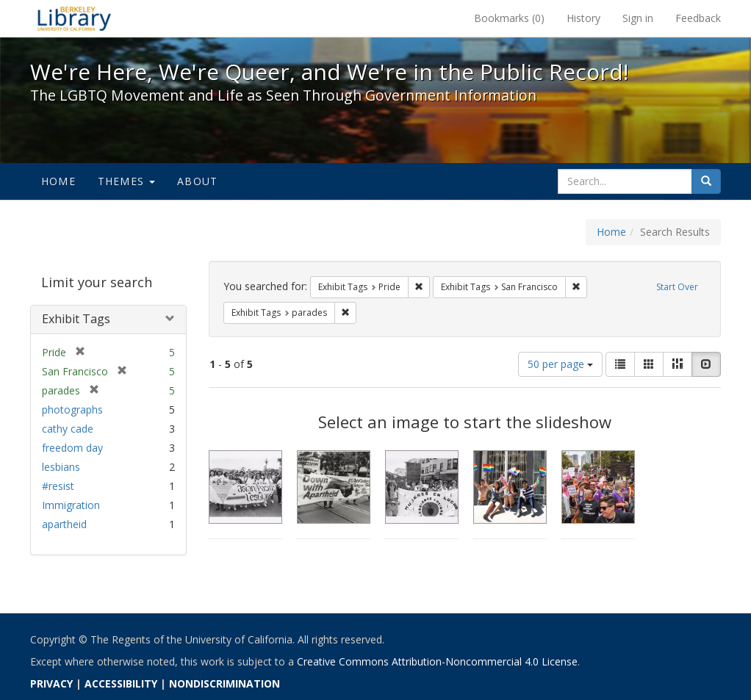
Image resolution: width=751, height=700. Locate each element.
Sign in (638, 18)
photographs (72, 409)
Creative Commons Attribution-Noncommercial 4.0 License (437, 661)
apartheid (64, 524)
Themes (126, 181)
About (197, 181)
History (583, 18)
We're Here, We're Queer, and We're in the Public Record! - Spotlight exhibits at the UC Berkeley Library (74, 18)
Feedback (698, 18)
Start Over (677, 287)
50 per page (560, 364)
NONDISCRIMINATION (224, 683)
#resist (58, 486)
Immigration (71, 505)
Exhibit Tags (76, 319)
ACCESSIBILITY (121, 683)
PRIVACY (51, 683)
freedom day (72, 448)
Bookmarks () (509, 18)
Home (58, 181)
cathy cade (68, 429)
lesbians (61, 467)
